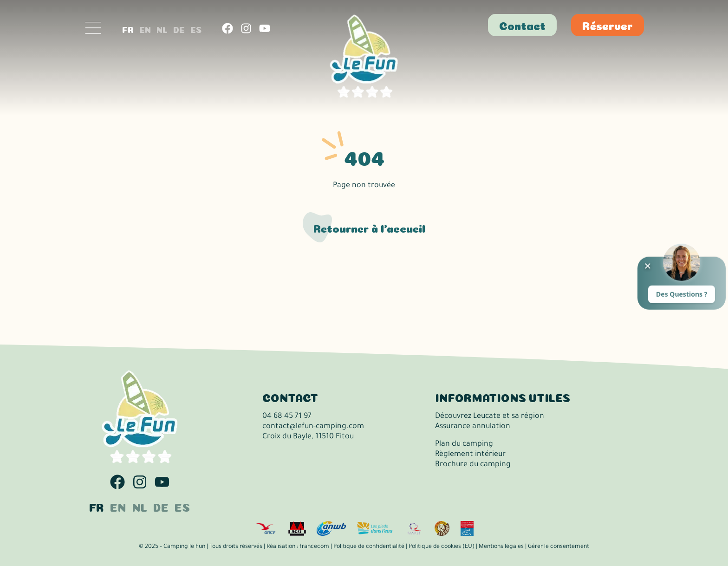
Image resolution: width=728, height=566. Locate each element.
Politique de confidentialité (369, 547)
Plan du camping (464, 444)
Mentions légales (501, 547)
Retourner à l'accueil (369, 227)
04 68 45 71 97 (287, 416)
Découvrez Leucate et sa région (490, 416)
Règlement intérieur (470, 455)
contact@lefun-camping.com (313, 427)
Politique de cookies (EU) (442, 547)
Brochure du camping (473, 465)
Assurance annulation (473, 427)
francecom (314, 547)
